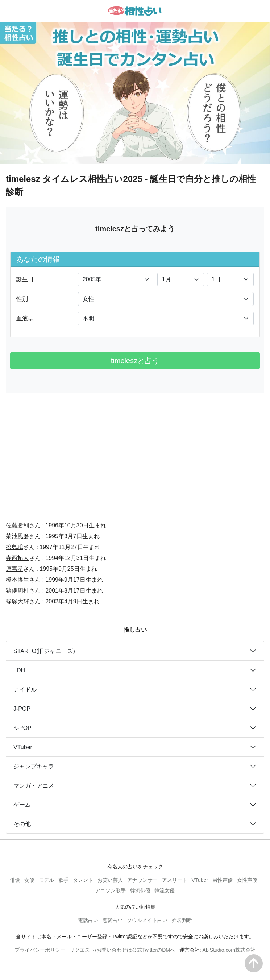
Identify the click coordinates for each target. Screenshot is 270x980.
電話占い (88, 920)
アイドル (25, 690)
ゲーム (22, 805)
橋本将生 (17, 580)
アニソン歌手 (111, 890)
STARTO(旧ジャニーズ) (44, 651)
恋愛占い (113, 920)
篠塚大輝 (17, 601)
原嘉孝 (14, 569)
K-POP (22, 728)
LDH (19, 670)
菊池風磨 (17, 536)
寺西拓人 (17, 558)
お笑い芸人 (110, 880)
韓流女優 (165, 890)
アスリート (175, 880)
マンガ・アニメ (34, 786)
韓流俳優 (140, 890)
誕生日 (25, 279)
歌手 (63, 880)
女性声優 (247, 880)
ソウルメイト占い (147, 920)
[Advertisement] (135, 452)
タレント (83, 880)
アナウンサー (142, 880)
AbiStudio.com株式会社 (229, 950)
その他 (22, 824)
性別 (22, 299)
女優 (29, 880)
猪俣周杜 (17, 591)
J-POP (22, 709)
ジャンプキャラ (34, 766)
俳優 (15, 880)
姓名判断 (182, 920)
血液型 (25, 318)
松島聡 (14, 547)
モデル (46, 880)
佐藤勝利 (17, 525)
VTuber (23, 747)
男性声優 (223, 880)
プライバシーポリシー (40, 950)
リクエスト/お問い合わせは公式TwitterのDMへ (122, 950)
